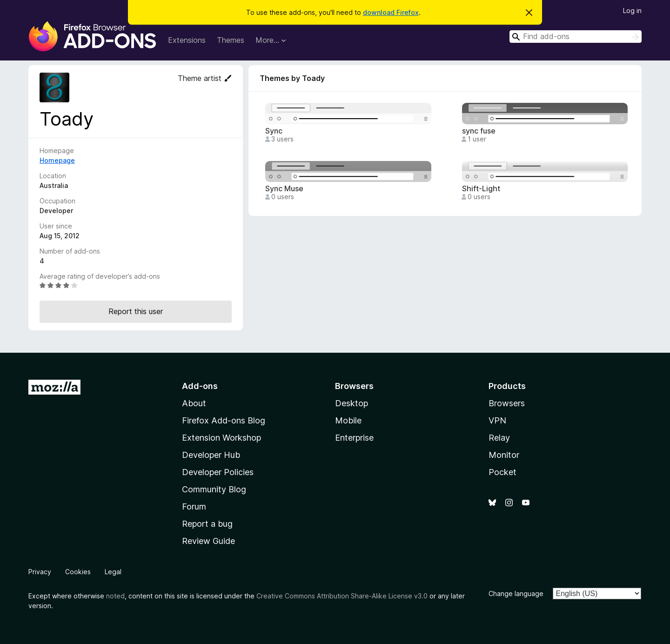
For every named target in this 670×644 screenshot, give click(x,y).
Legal (113, 572)
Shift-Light (481, 189)
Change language (516, 594)
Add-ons (200, 386)
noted (115, 596)
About (194, 403)
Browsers (507, 403)
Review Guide (208, 541)
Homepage (57, 160)
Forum (194, 506)
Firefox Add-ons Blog (224, 420)
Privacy (40, 572)
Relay (499, 438)
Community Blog (214, 489)
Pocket (502, 472)
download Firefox (391, 12)
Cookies (78, 572)
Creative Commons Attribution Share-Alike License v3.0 (342, 596)
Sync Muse (284, 189)
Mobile (348, 420)
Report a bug (207, 524)
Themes (231, 40)
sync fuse (479, 131)
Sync (274, 131)
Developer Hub (211, 455)
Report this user (136, 311)
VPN (497, 420)
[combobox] (576, 37)
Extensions (187, 40)
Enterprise (354, 438)
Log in (632, 10)
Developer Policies (218, 472)
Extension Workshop (221, 438)
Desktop (352, 403)
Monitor (504, 455)
